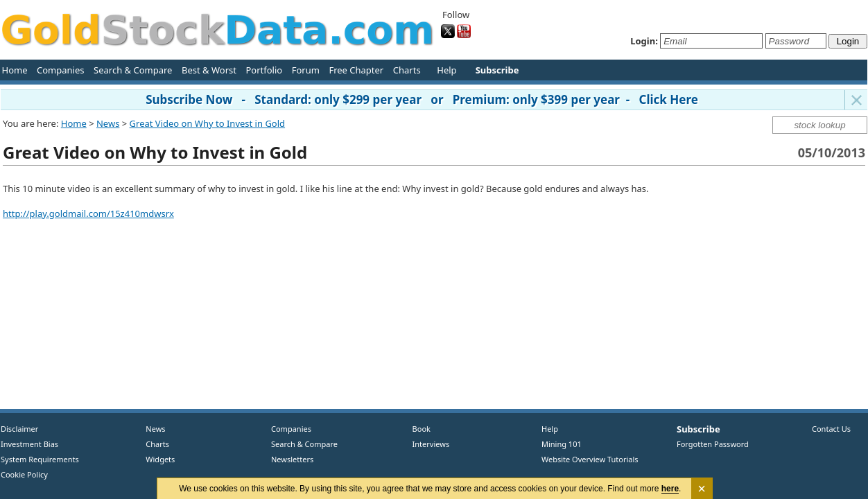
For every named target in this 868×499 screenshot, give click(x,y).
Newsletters (292, 459)
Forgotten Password (713, 444)
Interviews (428, 444)
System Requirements (40, 459)
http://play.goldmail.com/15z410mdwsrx (88, 213)
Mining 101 (562, 444)
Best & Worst (209, 70)
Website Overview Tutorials (590, 459)
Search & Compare (133, 70)
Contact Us (831, 429)
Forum (306, 70)
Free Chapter (356, 70)
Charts (407, 70)
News (108, 123)
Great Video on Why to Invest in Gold (207, 123)
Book (418, 429)
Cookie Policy (24, 474)
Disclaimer (19, 429)
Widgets (155, 459)
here (670, 489)
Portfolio (264, 70)
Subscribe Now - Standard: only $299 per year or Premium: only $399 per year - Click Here (422, 99)
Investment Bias (29, 444)
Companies (60, 70)
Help (446, 70)
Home (15, 70)
